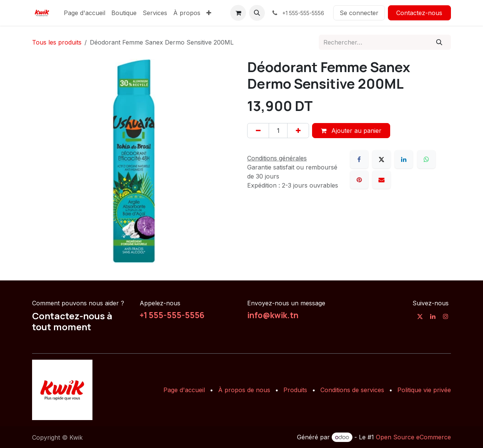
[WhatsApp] (426, 159)
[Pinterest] (359, 180)
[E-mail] (381, 180)
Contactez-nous (419, 13)
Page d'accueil (184, 390)
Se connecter (359, 13)
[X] (381, 159)
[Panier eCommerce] (238, 13)
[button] (257, 13)
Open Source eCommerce (413, 437)
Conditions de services (352, 390)
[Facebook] (359, 159)
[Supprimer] (258, 131)
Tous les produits (57, 42)
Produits (295, 390)
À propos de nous (244, 390)
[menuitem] (85, 13)
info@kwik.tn (273, 315)
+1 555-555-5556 (172, 315)
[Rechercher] (439, 42)
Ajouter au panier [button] (351, 131)
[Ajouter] (298, 131)
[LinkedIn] (404, 159)
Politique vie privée (424, 390)
